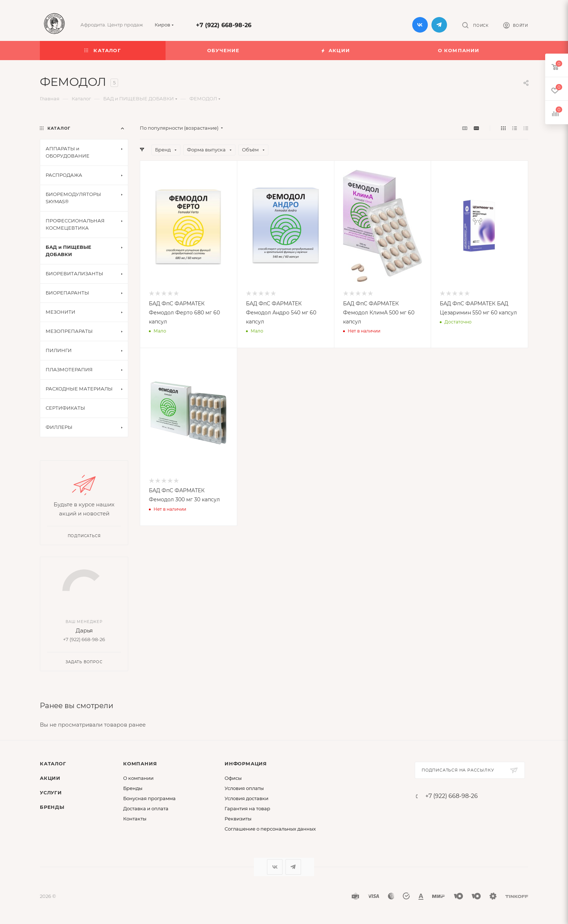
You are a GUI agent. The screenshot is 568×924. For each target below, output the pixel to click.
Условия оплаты (244, 788)
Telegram (439, 25)
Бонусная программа (149, 798)
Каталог (53, 764)
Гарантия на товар (247, 808)
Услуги (51, 793)
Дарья (84, 630)
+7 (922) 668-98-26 (224, 25)
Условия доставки (247, 798)
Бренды (52, 807)
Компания (140, 764)
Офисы (233, 778)
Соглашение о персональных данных (270, 829)
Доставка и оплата (146, 808)
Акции (50, 778)
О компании (138, 778)
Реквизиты (238, 819)
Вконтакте (420, 25)
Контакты (135, 819)
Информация (246, 764)
